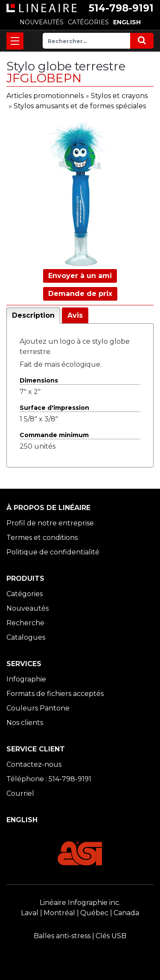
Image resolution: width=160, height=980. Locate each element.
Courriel (20, 793)
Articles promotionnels (45, 96)
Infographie (26, 679)
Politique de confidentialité (53, 552)
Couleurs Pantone (38, 708)
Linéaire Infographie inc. (80, 903)
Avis (75, 315)
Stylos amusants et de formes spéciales (80, 106)
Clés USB (111, 936)
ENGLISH (127, 22)
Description (33, 315)
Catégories (25, 594)
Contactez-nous (34, 764)
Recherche (25, 623)
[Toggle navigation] (15, 41)
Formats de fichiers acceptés (55, 694)
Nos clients (25, 723)
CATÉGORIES (88, 22)
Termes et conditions (42, 538)
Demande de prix (80, 294)
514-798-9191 (121, 8)
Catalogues (26, 637)
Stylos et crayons (119, 96)
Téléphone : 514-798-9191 (49, 779)
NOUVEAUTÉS (42, 22)
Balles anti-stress (62, 936)
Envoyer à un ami (80, 276)
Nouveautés (28, 608)
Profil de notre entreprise (50, 523)
